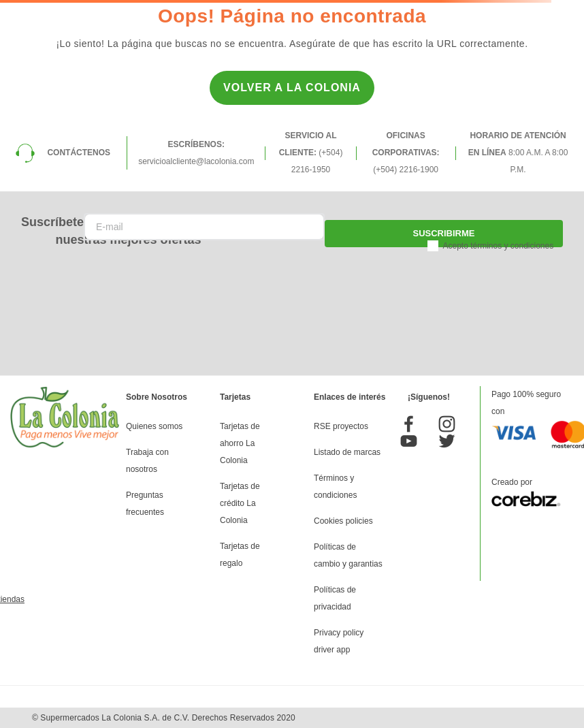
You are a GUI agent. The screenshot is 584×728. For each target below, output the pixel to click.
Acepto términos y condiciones (498, 246)
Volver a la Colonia (292, 88)
